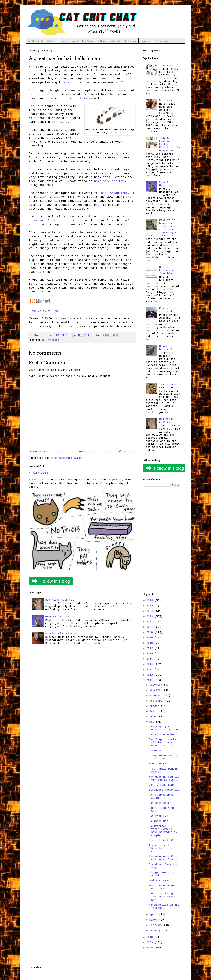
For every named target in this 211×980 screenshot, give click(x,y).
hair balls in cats (103, 71)
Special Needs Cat (163, 840)
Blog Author (88, 41)
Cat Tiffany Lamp (162, 785)
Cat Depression (160, 803)
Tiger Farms (168, 384)
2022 (150, 622)
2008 (150, 948)
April (154, 915)
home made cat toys (110, 181)
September (158, 701)
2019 (150, 638)
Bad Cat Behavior (162, 735)
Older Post (126, 452)
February (157, 925)
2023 (150, 617)
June (154, 717)
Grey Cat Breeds (57, 617)
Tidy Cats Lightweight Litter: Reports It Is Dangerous (170, 144)
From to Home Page (44, 311)
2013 (150, 670)
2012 (150, 675)
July (154, 712)
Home (82, 452)
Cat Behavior (130, 41)
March (154, 920)
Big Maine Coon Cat (60, 600)
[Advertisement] (161, 540)
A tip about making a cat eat (163, 757)
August (155, 706)
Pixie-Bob (156, 751)
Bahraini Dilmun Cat (167, 348)
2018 (150, 643)
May (153, 722)
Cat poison (167, 100)
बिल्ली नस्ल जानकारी (160, 881)
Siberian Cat (158, 764)
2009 (150, 942)
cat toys (80, 98)
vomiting (71, 83)
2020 (150, 632)
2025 (150, 606)
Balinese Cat (158, 821)
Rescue (64, 41)
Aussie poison (162, 41)
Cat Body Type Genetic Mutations (164, 728)
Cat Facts (52, 41)
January (156, 931)
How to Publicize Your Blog (166, 271)
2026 (150, 601)
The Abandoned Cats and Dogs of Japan (164, 858)
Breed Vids (146, 41)
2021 (150, 627)
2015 (150, 659)
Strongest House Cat (164, 790)
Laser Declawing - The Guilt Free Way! (163, 897)
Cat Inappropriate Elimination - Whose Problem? (163, 743)
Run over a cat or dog (167, 310)
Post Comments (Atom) (67, 458)
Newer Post (38, 452)
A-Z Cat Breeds (36, 41)
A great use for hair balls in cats (161, 848)
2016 (150, 654)
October (156, 696)
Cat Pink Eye (158, 816)
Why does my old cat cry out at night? (164, 778)
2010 (150, 937)
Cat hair (36, 106)
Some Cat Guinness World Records (163, 887)
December (157, 685)
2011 (150, 680)
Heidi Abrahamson (114, 193)
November (157, 690)
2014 (150, 664)
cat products (50, 340)
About (75, 41)
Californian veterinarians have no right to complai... (163, 831)
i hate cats (38, 473)
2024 (150, 611)
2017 (150, 648)
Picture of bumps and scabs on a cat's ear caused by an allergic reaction (162, 228)
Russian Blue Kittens (61, 634)
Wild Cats (115, 41)
